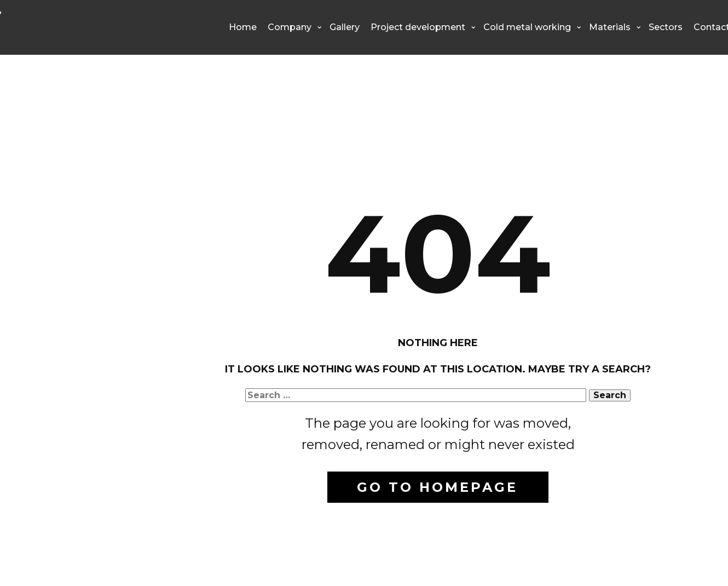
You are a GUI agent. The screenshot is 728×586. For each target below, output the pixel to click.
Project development (418, 27)
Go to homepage (437, 487)
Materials (610, 27)
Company (290, 27)
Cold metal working (527, 27)
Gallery (345, 27)
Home (243, 27)
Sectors (666, 27)
